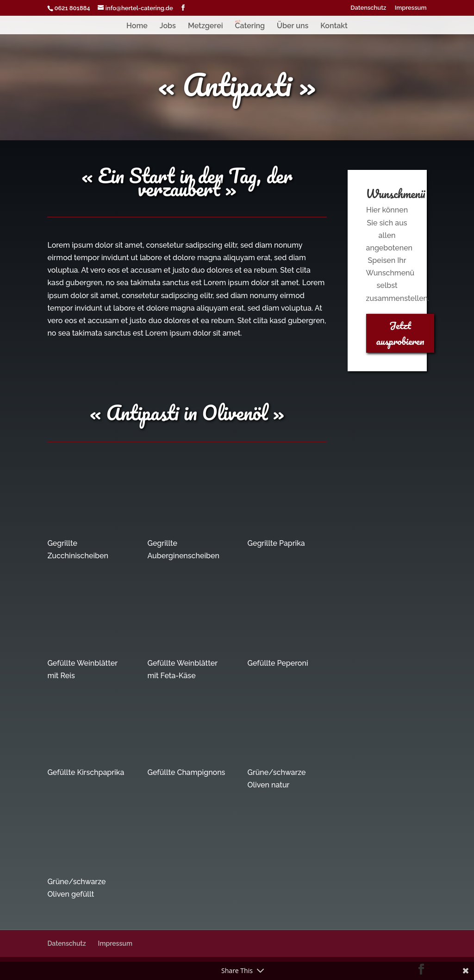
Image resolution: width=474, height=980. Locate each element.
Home (137, 26)
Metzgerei (206, 26)
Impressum (411, 8)
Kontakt (334, 26)
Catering (250, 26)
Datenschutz (368, 8)
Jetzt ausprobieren (400, 333)
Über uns (293, 26)
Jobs (168, 26)
